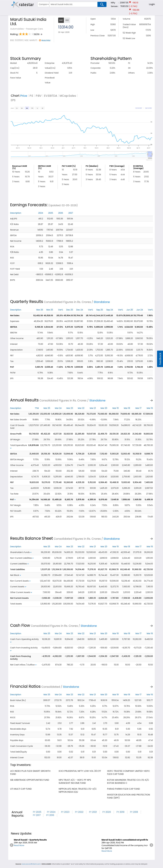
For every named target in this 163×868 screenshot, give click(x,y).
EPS (13, 100)
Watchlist (46, 40)
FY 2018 (134, 812)
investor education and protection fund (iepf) (129, 796)
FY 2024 (51, 812)
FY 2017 (37, 815)
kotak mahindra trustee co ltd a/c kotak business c (128, 781)
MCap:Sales (68, 96)
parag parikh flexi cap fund (124, 789)
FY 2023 (65, 812)
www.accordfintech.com (31, 864)
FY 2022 (79, 812)
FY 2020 (107, 812)
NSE (61, 20)
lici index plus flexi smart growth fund (30, 772)
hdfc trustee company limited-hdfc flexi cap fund (129, 772)
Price (24, 96)
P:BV (39, 96)
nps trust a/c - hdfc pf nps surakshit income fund (75, 781)
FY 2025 (37, 812)
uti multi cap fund (21, 789)
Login (152, 4)
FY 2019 (120, 812)
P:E (31, 96)
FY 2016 (50, 815)
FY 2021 (93, 812)
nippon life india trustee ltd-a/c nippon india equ (78, 790)
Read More (19, 845)
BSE (67, 20)
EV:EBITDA (51, 96)
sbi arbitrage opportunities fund (30, 780)
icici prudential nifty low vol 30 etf (80, 771)
